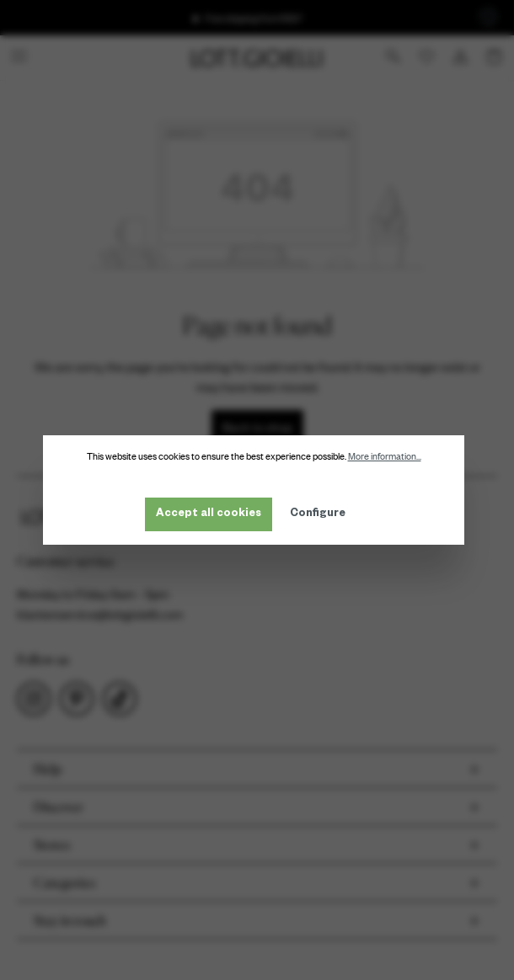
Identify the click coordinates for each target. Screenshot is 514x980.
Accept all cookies (212, 514)
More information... (388, 456)
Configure (321, 514)
